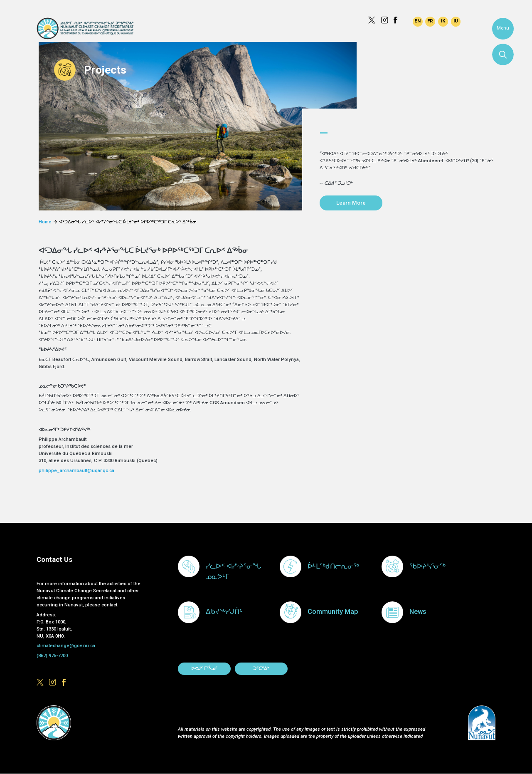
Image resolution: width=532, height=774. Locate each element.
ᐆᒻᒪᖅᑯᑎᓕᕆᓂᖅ (333, 566)
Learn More (351, 203)
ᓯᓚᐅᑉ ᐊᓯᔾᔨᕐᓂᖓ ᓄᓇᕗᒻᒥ (233, 571)
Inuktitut (456, 22)
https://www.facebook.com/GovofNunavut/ (397, 20)
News (418, 612)
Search (503, 54)
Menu (503, 28)
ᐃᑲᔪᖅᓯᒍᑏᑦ (224, 612)
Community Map (333, 612)
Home (45, 222)
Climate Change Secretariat (85, 28)
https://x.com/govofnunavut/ (372, 20)
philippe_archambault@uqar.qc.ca (77, 471)
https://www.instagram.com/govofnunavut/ (385, 20)
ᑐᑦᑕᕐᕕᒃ (261, 669)
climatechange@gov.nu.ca (66, 646)
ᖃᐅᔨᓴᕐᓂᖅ (427, 566)
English (418, 22)
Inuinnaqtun (443, 22)
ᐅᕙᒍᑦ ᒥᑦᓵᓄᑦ (204, 669)
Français (430, 22)
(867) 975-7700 (52, 656)
